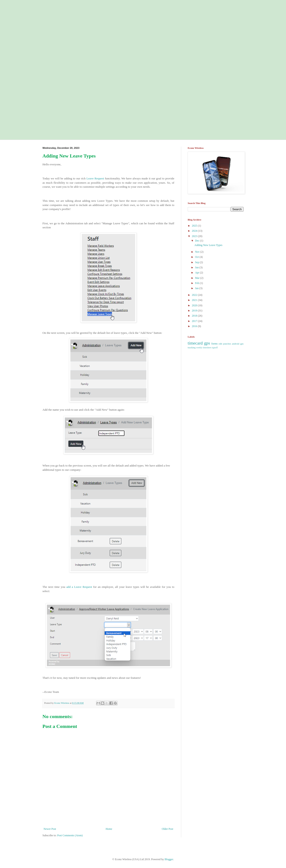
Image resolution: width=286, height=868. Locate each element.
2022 (195, 295)
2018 (195, 316)
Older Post (167, 829)
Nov (198, 252)
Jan (197, 288)
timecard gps (199, 343)
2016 (195, 326)
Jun (197, 267)
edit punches (225, 344)
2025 (195, 226)
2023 (195, 236)
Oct (197, 257)
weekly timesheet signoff (207, 348)
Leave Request (95, 178)
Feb (197, 283)
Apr (198, 273)
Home (109, 829)
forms (214, 344)
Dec (198, 241)
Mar (198, 278)
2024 (195, 231)
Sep (197, 262)
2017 (195, 321)
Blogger (169, 859)
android (236, 344)
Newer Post (50, 829)
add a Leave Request (79, 587)
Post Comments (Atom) (70, 835)
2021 (195, 300)
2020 (195, 305)
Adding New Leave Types (208, 245)
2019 (195, 311)
